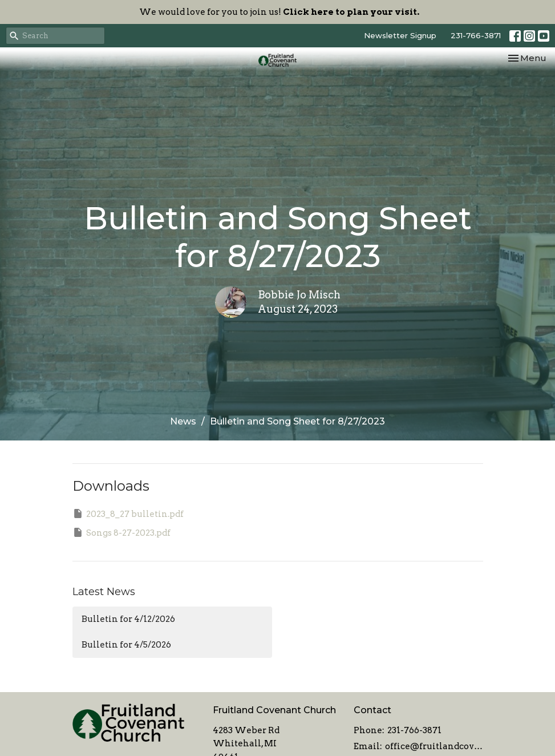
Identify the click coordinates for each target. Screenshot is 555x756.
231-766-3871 (476, 35)
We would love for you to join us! (279, 12)
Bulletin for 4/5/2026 (126, 645)
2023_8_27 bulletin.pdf (128, 514)
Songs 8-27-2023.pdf (121, 532)
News (183, 421)
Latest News (104, 592)
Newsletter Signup (400, 35)
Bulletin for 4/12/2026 (128, 619)
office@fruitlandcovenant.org (434, 746)
